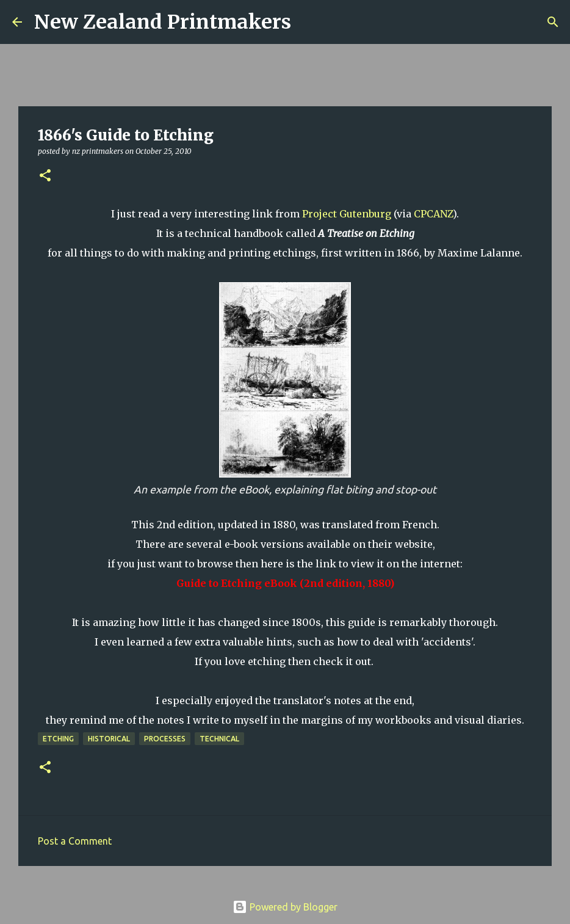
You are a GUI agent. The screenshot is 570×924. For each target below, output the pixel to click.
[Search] (308, 22)
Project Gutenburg (347, 214)
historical (109, 739)
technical (219, 739)
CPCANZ (433, 214)
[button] (45, 176)
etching (58, 739)
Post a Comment (75, 841)
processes (165, 739)
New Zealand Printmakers (163, 22)
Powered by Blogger (285, 907)
